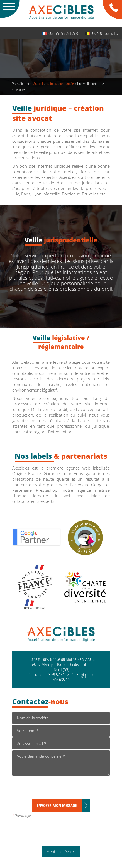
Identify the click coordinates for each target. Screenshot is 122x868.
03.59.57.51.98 (60, 33)
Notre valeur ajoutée (60, 84)
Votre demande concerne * (61, 763)
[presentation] (55, 788)
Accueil (38, 84)
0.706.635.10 (102, 33)
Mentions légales (61, 851)
